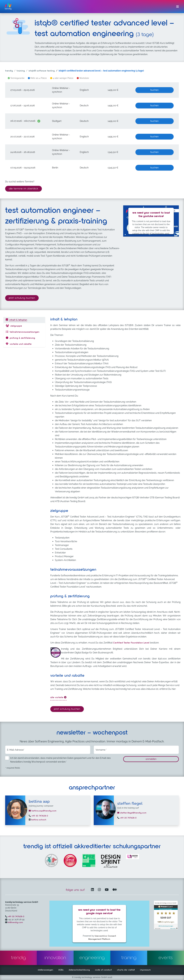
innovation (55, 958)
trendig (9, 71)
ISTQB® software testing (42, 71)
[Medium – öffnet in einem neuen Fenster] (115, 890)
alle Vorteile (58, 697)
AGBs (61, 970)
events (166, 958)
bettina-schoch (38, 820)
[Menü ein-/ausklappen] (178, 7)
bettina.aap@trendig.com (43, 811)
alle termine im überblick (24, 189)
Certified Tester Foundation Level (131, 643)
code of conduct (103, 970)
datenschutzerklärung (79, 970)
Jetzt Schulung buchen (24, 298)
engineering (92, 958)
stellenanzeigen (45, 970)
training (21, 71)
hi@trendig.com (15, 922)
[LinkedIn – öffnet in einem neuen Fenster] (93, 890)
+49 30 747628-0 (39, 816)
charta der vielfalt (126, 970)
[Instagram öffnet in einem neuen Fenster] (100, 890)
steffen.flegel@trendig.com (132, 813)
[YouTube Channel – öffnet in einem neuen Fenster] (107, 890)
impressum (145, 970)
